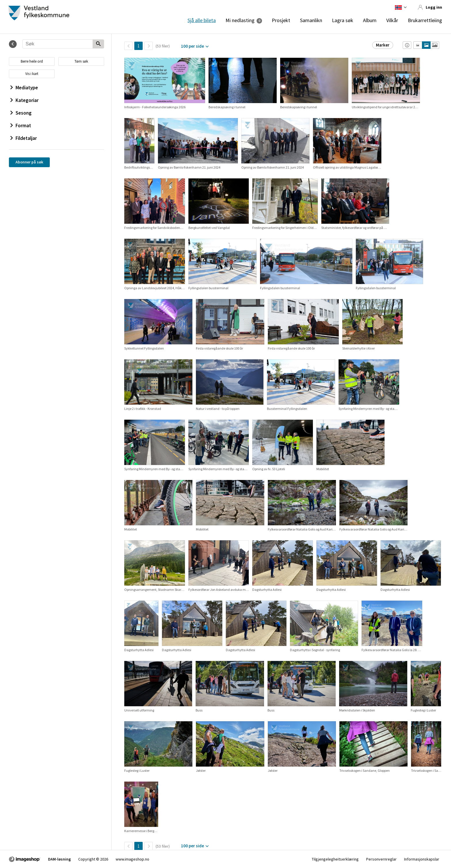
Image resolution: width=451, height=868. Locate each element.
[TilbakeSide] (128, 46)
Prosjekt (281, 20)
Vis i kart (32, 74)
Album (370, 20)
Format (21, 126)
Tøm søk (81, 61)
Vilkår (392, 20)
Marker (383, 45)
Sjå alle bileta (202, 20)
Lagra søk (343, 20)
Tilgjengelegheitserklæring (335, 859)
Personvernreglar (381, 859)
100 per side (192, 46)
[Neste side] (149, 46)
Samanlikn (311, 20)
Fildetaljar (24, 138)
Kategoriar (24, 100)
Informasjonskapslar (422, 859)
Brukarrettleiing (425, 20)
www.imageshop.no (132, 859)
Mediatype (24, 88)
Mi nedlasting (240, 20)
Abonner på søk (29, 162)
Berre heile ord (32, 61)
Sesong (21, 113)
